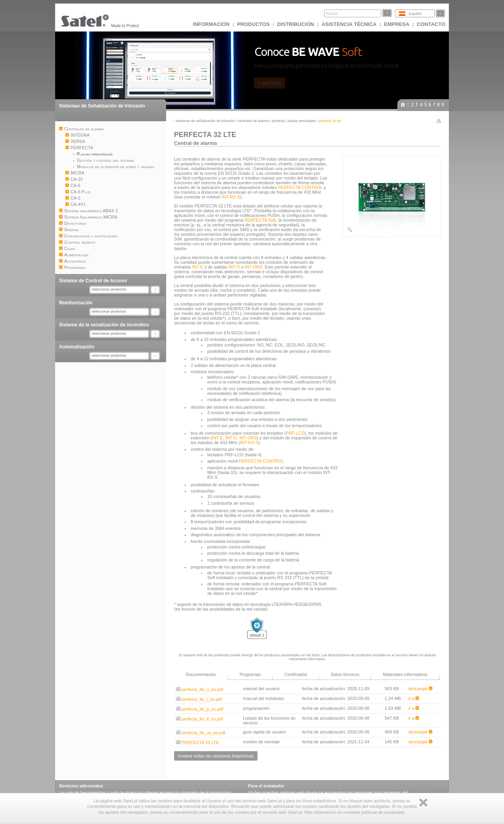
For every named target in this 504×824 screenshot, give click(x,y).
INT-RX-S (231, 197)
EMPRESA (397, 24)
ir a (414, 698)
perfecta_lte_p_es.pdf (200, 709)
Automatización (77, 347)
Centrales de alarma (253, 121)
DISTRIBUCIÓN (296, 24)
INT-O (234, 267)
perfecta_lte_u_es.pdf (200, 689)
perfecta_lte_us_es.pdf (201, 733)
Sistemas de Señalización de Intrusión (102, 106)
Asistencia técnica (349, 24)
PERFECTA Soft (260, 220)
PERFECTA (278, 121)
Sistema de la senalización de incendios (104, 325)
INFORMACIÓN (211, 24)
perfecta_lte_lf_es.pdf (199, 719)
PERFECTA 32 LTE (197, 743)
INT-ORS (254, 267)
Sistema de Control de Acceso (93, 281)
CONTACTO (431, 24)
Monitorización (76, 303)
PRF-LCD (295, 433)
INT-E (198, 267)
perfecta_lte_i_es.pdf (199, 699)
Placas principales (302, 121)
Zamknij (423, 803)
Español (415, 14)
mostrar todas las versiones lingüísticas (216, 756)
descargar (420, 689)
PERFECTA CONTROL (300, 187)
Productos (253, 24)
